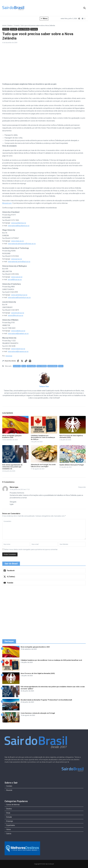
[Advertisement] (44, 63)
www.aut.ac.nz (17, 259)
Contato (8, 786)
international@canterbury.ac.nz (19, 297)
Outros (8, 834)
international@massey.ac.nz (18, 351)
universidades (52, 366)
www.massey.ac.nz (18, 349)
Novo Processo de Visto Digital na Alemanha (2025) (38, 673)
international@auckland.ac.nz (19, 226)
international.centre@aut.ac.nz (19, 262)
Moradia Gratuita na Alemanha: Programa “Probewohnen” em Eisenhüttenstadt (46, 700)
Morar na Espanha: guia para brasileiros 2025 (12, 437)
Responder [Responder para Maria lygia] (82, 487)
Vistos (61, 366)
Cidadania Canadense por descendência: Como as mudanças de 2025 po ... (43, 438)
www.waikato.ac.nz (18, 331)
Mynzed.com (7, 203)
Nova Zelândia (24, 29)
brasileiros (17, 366)
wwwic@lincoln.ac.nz (16, 315)
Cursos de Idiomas (12, 805)
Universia (9, 356)
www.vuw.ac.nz (17, 277)
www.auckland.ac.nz (19, 223)
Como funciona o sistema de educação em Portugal (38, 713)
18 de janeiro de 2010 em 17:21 (20, 489)
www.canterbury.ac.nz (19, 295)
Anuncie (8, 790)
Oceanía (17, 25)
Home (4, 25)
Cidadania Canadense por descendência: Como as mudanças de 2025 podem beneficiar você (51, 660)
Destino (10, 25)
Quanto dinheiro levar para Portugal (71, 465)
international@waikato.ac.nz (18, 334)
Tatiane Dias (44, 386)
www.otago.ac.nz (17, 241)
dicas (24, 366)
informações (31, 366)
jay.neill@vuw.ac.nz (15, 280)
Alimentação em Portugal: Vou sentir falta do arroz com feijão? (43, 466)
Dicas (7, 813)
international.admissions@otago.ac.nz (22, 244)
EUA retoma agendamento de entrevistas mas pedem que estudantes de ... (12, 467)
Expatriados (10, 825)
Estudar (14, 29)
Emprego (9, 821)
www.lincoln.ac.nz (18, 313)
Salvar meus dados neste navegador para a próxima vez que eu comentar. (31, 549)
